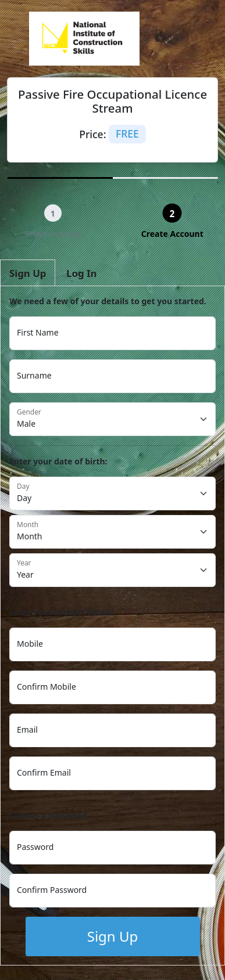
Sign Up (113, 936)
